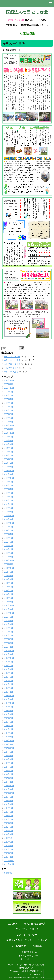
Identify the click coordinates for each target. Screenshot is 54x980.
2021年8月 (8, 576)
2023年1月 (8, 512)
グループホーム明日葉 (27, 929)
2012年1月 (8, 834)
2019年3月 (8, 684)
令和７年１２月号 (12, 357)
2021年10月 (9, 568)
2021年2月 (8, 598)
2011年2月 (8, 838)
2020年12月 (9, 606)
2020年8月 (8, 621)
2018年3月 (8, 729)
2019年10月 (9, 658)
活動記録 (8, 873)
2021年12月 (9, 561)
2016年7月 (8, 804)
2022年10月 (9, 523)
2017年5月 (8, 767)
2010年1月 (8, 857)
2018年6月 (8, 718)
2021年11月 (9, 564)
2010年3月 (8, 853)
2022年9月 (8, 527)
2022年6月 (8, 538)
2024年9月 (8, 437)
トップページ (27, 959)
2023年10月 (9, 478)
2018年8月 (8, 711)
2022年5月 (8, 542)
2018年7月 (8, 714)
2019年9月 (8, 662)
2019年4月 (8, 681)
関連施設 (37, 946)
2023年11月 (9, 474)
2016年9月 (8, 797)
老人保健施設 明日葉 (35, 924)
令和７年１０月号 (12, 364)
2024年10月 (9, 433)
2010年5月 (8, 849)
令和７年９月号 (11, 368)
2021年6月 (8, 583)
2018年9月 (8, 707)
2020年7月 (8, 624)
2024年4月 (8, 456)
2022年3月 (8, 549)
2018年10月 (9, 703)
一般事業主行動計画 (27, 952)
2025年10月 (9, 388)
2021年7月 (8, 579)
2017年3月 (8, 774)
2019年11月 (9, 654)
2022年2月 (8, 553)
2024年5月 (8, 452)
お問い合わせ (19, 946)
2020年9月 (8, 617)
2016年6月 (8, 808)
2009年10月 (9, 864)
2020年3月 (8, 639)
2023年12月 (9, 471)
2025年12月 (9, 381)
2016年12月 (9, 786)
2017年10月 (9, 748)
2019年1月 (8, 692)
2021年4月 (8, 591)
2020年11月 (9, 609)
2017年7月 (8, 759)
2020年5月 (8, 632)
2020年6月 (8, 628)
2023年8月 (8, 486)
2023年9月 (8, 482)
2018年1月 (8, 737)
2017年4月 (8, 771)
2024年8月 (8, 441)
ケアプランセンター (27, 935)
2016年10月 (9, 793)
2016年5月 (8, 812)
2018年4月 (8, 726)
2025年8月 (8, 395)
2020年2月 (8, 643)
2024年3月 (8, 459)
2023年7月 (8, 489)
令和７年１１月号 (12, 360)
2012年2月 (8, 831)
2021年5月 (8, 587)
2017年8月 (8, 756)
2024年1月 (8, 467)
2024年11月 (9, 429)
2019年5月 (8, 677)
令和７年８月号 (11, 372)
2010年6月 (8, 846)
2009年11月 (9, 861)
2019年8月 (8, 666)
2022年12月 (9, 516)
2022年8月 (8, 531)
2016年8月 (8, 801)
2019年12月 (9, 651)
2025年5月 (8, 407)
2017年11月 (9, 744)
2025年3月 (8, 414)
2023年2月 (8, 508)
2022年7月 (8, 534)
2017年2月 (8, 778)
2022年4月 (8, 546)
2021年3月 (8, 594)
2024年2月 (8, 463)
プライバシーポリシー (27, 956)
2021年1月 (8, 602)
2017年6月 (8, 763)
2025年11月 (9, 384)
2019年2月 (8, 688)
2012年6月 (8, 827)
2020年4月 (8, 636)
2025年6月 (8, 403)
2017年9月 (8, 752)
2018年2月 (8, 733)
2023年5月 (8, 497)
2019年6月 (8, 673)
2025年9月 (8, 392)
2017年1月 (8, 782)
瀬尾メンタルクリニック (19, 940)
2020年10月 (9, 613)
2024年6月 (8, 448)
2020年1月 (8, 647)
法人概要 (13, 924)
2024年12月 (9, 425)
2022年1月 (8, 557)
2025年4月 (8, 411)
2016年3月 (8, 819)
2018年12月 (9, 696)
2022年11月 (9, 519)
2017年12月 (9, 741)
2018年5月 (8, 722)
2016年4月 (8, 816)
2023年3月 (8, 504)
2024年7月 (8, 444)
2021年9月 (8, 572)
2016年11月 (9, 789)
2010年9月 (8, 842)
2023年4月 (8, 500)
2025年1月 (8, 422)
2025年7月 (8, 399)
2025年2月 (8, 418)
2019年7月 (8, 669)
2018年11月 (9, 699)
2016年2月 (8, 823)
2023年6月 (8, 493)
